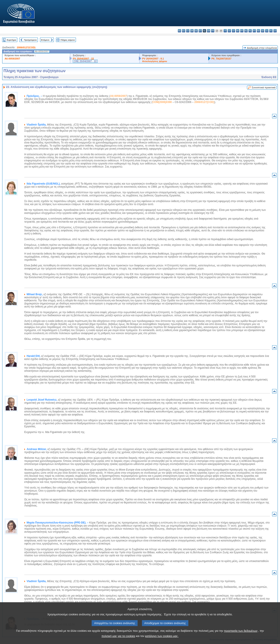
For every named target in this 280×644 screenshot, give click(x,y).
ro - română (258, 31)
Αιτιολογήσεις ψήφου (155, 61)
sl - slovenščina (267, 31)
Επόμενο (45, 40)
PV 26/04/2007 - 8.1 (153, 59)
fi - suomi (271, 31)
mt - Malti (242, 31)
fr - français (213, 31)
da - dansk (192, 31)
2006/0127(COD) (26, 47)
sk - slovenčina (263, 31)
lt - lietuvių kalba (234, 31)
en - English (209, 31)
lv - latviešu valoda (229, 31)
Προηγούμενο (30, 40)
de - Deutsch (196, 31)
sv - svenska (275, 31)
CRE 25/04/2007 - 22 (85, 61)
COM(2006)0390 (162, 102)
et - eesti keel (200, 31)
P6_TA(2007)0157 (221, 59)
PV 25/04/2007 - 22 (83, 59)
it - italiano (225, 31)
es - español (184, 31)
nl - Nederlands (246, 31)
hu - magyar (238, 31)
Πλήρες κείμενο (68, 40)
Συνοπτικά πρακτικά (264, 87)
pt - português (254, 31)
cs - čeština (188, 31)
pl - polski (250, 31)
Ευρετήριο (11, 40)
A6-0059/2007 (12, 59)
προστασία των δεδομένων (241, 636)
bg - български (179, 31)
